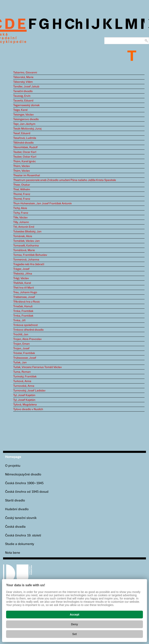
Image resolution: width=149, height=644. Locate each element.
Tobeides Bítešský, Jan (27, 232)
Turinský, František (25, 377)
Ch (74, 25)
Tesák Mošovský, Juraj (27, 129)
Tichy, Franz (21, 213)
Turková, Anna (22, 381)
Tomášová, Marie (24, 250)
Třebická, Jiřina (23, 274)
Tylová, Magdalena (25, 405)
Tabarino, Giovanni (25, 73)
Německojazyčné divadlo (23, 475)
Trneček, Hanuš (23, 306)
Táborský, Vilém (23, 82)
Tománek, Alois (23, 236)
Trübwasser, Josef (25, 358)
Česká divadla (15, 527)
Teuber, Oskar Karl (25, 157)
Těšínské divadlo (23, 143)
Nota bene (13, 553)
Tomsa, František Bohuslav (30, 255)
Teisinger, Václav (23, 115)
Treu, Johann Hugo (25, 292)
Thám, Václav (22, 166)
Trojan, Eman (21, 344)
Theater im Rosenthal (27, 175)
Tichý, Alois (20, 208)
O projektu (13, 466)
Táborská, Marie (23, 77)
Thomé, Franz (22, 194)
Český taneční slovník (21, 518)
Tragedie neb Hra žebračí (29, 264)
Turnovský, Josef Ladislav (29, 391)
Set (75, 634)
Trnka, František (23, 311)
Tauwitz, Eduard (23, 101)
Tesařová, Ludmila (25, 138)
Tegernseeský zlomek (26, 105)
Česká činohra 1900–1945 (24, 483)
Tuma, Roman (22, 372)
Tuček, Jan (20, 363)
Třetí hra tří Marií (23, 288)
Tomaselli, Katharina (26, 246)
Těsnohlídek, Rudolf (25, 147)
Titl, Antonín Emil (24, 227)
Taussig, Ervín (22, 96)
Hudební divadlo (17, 509)
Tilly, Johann (21, 222)
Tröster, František (24, 353)
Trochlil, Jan (21, 335)
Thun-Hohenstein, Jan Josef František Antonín (42, 204)
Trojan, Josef (21, 349)
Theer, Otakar (22, 185)
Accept (74, 615)
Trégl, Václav (21, 278)
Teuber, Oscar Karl (25, 152)
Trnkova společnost (26, 325)
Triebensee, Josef (24, 297)
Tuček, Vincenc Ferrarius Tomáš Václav (38, 367)
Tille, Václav (20, 218)
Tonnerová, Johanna (26, 260)
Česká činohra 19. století (23, 536)
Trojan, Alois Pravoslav (27, 339)
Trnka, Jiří (19, 320)
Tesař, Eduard (22, 133)
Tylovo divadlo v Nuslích (28, 409)
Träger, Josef (21, 269)
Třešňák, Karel (22, 283)
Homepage (13, 457)
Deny (74, 624)
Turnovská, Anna (24, 386)
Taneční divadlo (23, 91)
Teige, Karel (20, 110)
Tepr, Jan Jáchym (24, 124)
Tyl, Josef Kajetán (24, 395)
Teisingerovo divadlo (26, 119)
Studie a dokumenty (20, 544)
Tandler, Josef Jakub (26, 87)
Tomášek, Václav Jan (26, 241)
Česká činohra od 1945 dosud (27, 492)
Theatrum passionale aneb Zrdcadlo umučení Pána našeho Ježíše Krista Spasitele (65, 180)
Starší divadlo (15, 501)
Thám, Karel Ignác (24, 161)
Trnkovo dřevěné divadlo (28, 330)
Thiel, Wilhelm (22, 190)
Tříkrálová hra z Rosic (27, 302)
